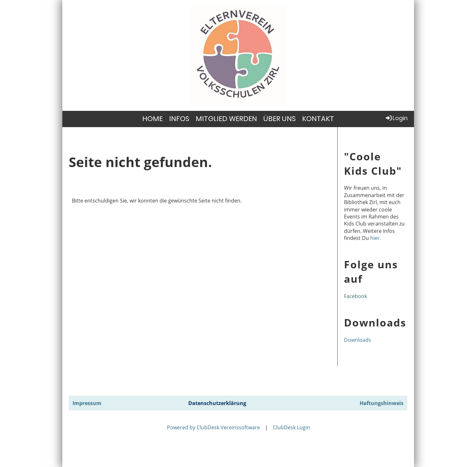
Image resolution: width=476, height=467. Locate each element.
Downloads (358, 340)
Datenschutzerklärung (217, 403)
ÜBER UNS (280, 119)
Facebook (355, 296)
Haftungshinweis (382, 403)
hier (375, 238)
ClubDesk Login (292, 427)
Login (396, 118)
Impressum (87, 403)
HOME (152, 119)
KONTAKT (318, 119)
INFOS (179, 119)
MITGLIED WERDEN (226, 119)
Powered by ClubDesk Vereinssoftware (213, 427)
